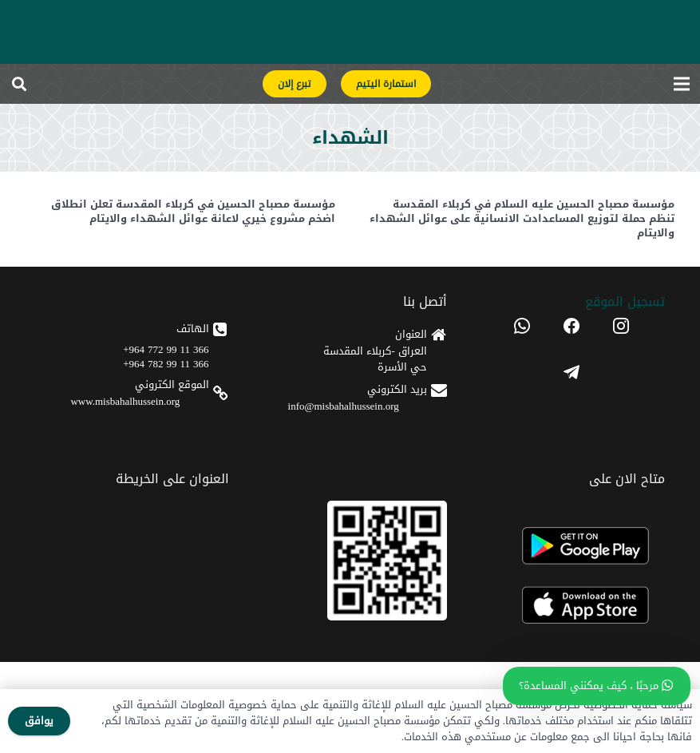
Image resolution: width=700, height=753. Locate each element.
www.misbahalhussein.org (125, 401)
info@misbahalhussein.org (344, 406)
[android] (571, 546)
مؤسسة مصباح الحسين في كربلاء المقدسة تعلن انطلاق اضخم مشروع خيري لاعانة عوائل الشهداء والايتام (192, 211)
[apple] (571, 606)
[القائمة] (682, 84)
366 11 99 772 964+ (166, 349)
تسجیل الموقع (625, 301)
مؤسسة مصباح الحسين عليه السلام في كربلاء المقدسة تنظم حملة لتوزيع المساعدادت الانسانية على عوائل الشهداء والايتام (522, 218)
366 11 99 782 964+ (166, 364)
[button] (19, 84)
